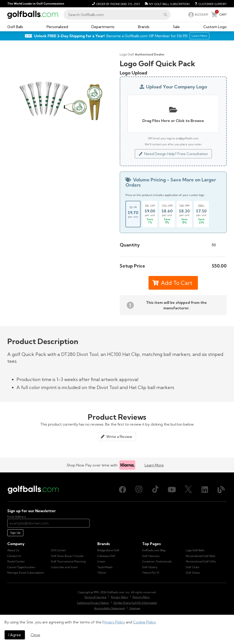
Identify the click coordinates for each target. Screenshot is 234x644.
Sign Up (15, 533)
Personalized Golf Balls (201, 556)
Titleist (102, 573)
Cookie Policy (144, 622)
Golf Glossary (151, 556)
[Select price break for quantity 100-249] (150, 214)
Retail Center (16, 561)
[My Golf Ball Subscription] (166, 4)
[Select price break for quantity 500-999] (184, 214)
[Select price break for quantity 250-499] (167, 214)
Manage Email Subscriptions (26, 573)
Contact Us (14, 556)
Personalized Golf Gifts (201, 561)
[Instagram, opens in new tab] (139, 490)
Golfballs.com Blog (154, 550)
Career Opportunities (21, 567)
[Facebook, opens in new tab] (122, 490)
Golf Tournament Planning (68, 561)
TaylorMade (105, 567)
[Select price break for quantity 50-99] (133, 214)
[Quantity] (217, 245)
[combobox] (117, 15)
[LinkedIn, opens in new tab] (205, 490)
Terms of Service (95, 597)
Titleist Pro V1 (151, 573)
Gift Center (58, 550)
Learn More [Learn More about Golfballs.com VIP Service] (199, 36)
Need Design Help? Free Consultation (173, 154)
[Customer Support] (209, 4)
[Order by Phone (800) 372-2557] (115, 4)
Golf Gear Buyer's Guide (67, 556)
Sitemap (135, 608)
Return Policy (141, 597)
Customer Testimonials (157, 561)
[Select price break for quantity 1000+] (201, 214)
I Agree (15, 635)
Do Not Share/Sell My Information (135, 603)
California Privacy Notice (93, 603)
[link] (198, 15)
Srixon (101, 561)
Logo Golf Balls (195, 550)
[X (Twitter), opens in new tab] (188, 490)
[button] (165, 15)
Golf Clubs (193, 567)
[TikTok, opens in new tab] (155, 490)
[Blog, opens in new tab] (221, 490)
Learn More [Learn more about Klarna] (154, 465)
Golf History (150, 567)
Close (35, 635)
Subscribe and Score (64, 567)
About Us (13, 550)
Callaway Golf (106, 556)
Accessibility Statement (110, 608)
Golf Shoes (193, 573)
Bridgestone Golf (108, 550)
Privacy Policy (114, 622)
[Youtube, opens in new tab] (172, 490)
